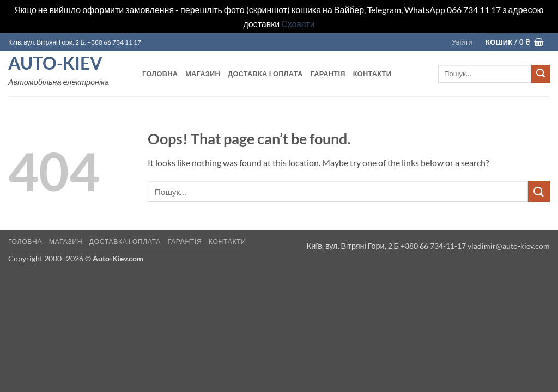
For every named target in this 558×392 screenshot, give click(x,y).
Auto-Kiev (55, 63)
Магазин (203, 73)
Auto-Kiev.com (118, 258)
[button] (462, 42)
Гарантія (327, 73)
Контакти (372, 73)
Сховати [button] (298, 24)
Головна (160, 73)
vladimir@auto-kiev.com (509, 246)
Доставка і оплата (265, 73)
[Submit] (541, 74)
